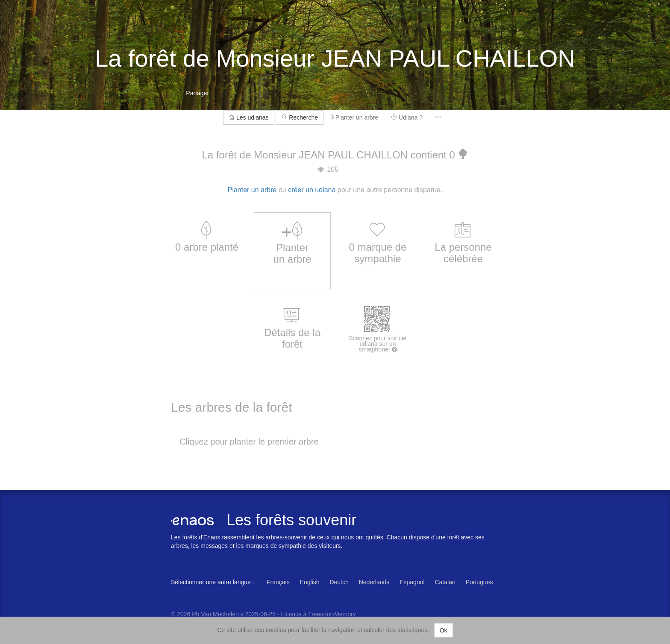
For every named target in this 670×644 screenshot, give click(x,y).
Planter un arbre (354, 117)
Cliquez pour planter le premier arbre (249, 442)
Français (278, 582)
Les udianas (248, 117)
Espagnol (412, 582)
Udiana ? (407, 117)
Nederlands (374, 582)
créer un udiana (312, 190)
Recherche (300, 117)
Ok (444, 630)
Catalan (445, 582)
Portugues (479, 582)
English (310, 582)
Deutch (339, 582)
